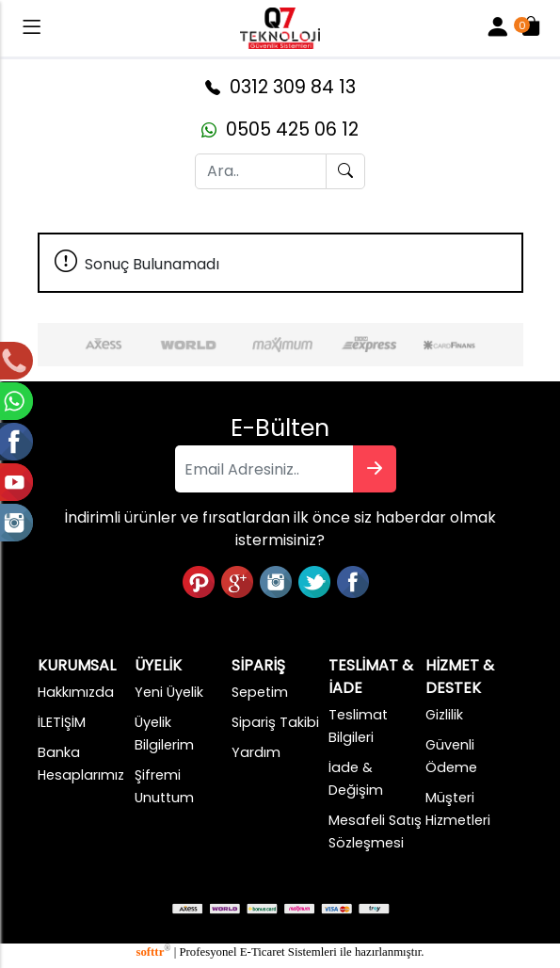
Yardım (256, 752)
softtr (153, 952)
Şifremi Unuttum (164, 786)
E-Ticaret (263, 952)
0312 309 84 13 (280, 87)
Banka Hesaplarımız (81, 764)
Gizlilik (444, 715)
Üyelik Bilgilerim (164, 734)
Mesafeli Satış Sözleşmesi (375, 831)
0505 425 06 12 (280, 129)
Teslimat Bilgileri (358, 726)
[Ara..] (261, 171)
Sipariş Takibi (275, 722)
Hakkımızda (76, 692)
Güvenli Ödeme (451, 756)
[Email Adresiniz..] (264, 469)
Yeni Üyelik (169, 692)
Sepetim (260, 692)
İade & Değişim (356, 779)
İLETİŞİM (62, 722)
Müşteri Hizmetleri (458, 809)
